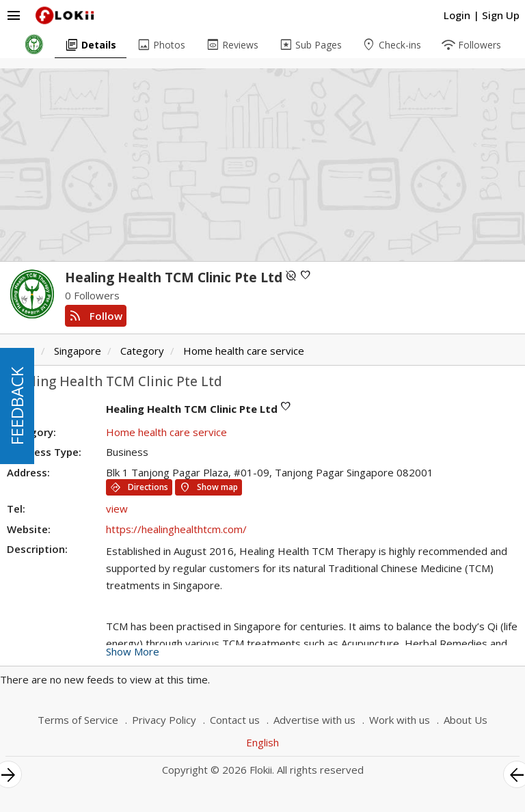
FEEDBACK (17, 406)
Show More (133, 651)
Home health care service (244, 351)
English (262, 742)
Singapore (78, 351)
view (117, 509)
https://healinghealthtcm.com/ (176, 529)
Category (142, 351)
